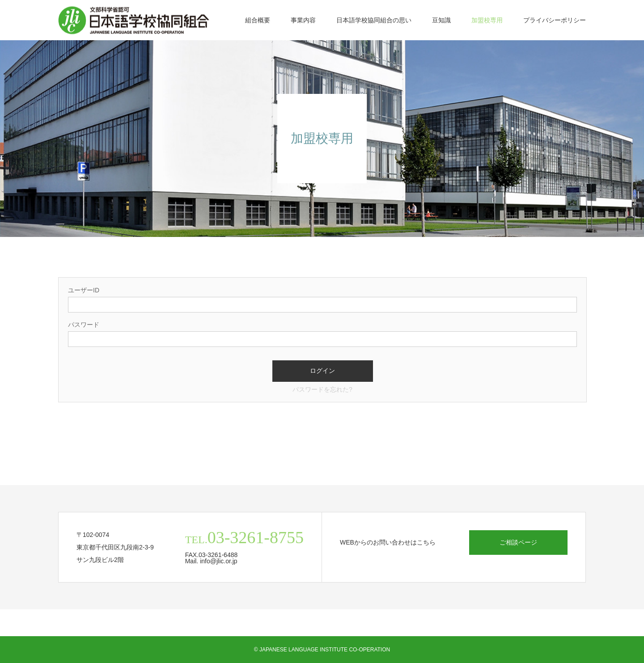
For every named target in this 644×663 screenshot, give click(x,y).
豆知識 (441, 20)
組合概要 (258, 20)
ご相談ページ (518, 542)
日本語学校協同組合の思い (374, 20)
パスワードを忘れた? (322, 389)
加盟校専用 (487, 20)
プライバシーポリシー (555, 20)
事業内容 (303, 20)
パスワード (84, 325)
